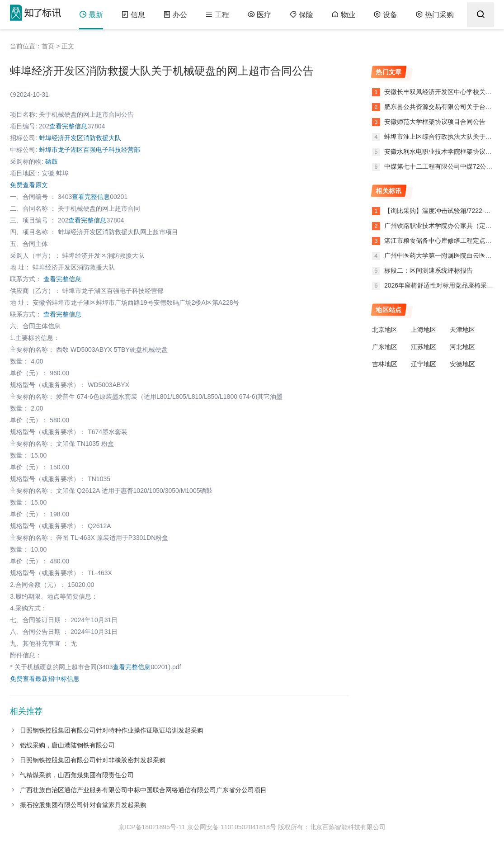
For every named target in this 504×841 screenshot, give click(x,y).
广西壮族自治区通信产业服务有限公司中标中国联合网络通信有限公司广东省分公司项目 (143, 790)
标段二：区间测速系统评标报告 (429, 270)
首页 (48, 46)
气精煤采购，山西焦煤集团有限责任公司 (77, 775)
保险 (301, 15)
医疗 (259, 15)
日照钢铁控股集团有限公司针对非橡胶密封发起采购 (93, 760)
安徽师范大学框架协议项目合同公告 (434, 122)
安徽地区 (462, 364)
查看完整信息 (68, 126)
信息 (133, 15)
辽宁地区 (424, 364)
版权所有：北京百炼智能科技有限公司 (332, 827)
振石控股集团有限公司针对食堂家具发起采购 (83, 805)
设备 (385, 15)
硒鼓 (52, 161)
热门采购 (435, 15)
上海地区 (424, 330)
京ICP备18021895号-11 (152, 827)
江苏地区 (424, 347)
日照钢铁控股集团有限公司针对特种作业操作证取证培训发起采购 (112, 730)
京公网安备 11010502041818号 (232, 827)
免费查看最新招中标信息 (45, 679)
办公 (175, 15)
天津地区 (462, 330)
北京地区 (385, 330)
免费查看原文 (29, 185)
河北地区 (462, 347)
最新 (91, 15)
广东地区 (385, 347)
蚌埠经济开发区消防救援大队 (80, 138)
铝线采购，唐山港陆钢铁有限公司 (67, 745)
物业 (343, 15)
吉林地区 (385, 364)
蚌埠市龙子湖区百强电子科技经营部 (89, 150)
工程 (217, 15)
